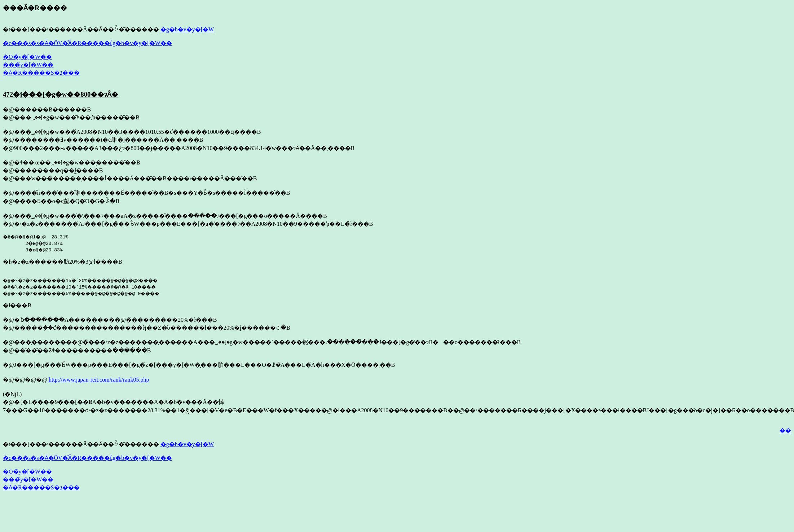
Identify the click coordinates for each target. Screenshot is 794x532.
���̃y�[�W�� (28, 65)
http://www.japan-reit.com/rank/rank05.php (98, 380)
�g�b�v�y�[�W (187, 29)
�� (785, 430)
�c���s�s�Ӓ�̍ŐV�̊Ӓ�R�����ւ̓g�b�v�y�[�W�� (87, 43)
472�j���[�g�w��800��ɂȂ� (61, 94)
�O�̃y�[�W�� (27, 57)
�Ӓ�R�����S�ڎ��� (41, 73)
